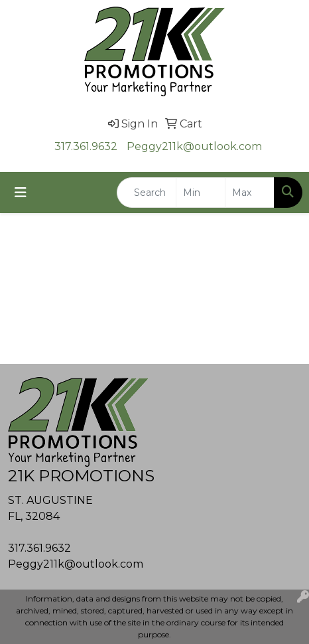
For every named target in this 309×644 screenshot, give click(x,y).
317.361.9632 (86, 146)
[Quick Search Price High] (250, 193)
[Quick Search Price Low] (201, 193)
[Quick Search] (147, 193)
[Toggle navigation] (21, 193)
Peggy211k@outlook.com (194, 146)
